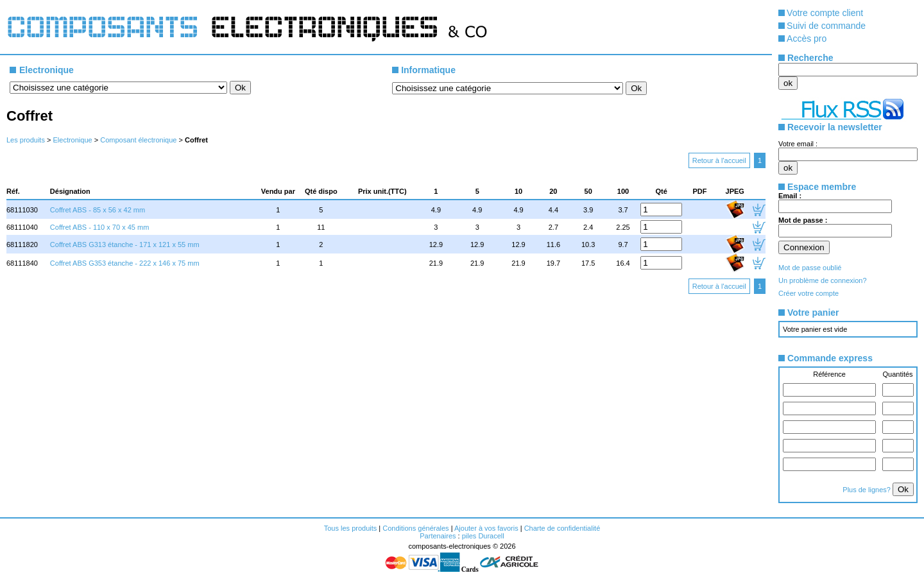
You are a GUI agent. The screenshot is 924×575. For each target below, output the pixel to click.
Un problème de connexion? (823, 280)
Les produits (26, 140)
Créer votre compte (809, 293)
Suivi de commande (826, 26)
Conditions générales (415, 528)
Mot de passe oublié (810, 268)
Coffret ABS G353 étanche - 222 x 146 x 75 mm (125, 263)
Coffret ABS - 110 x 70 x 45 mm (99, 227)
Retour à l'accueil (719, 160)
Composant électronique (138, 140)
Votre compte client (825, 13)
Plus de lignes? (868, 490)
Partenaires (438, 536)
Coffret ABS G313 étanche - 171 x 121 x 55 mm (125, 245)
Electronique (72, 140)
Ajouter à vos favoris (486, 528)
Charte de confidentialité (562, 528)
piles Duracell (483, 536)
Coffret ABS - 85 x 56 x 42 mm (98, 210)
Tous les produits (351, 528)
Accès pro (807, 39)
